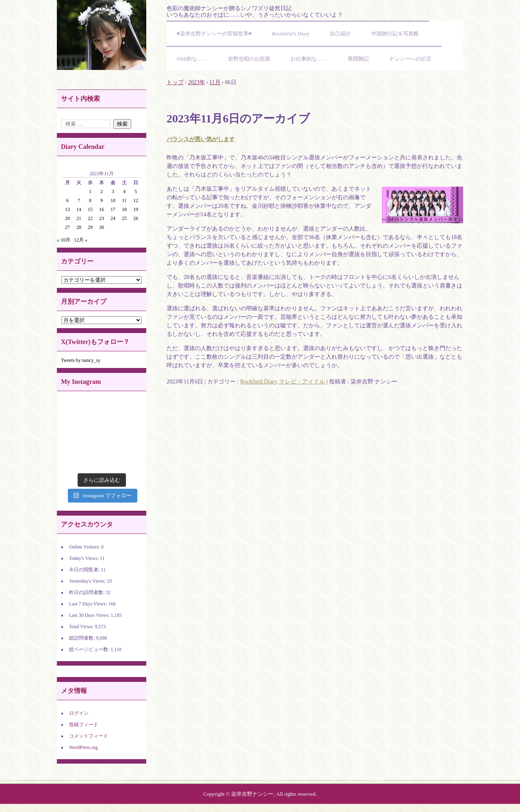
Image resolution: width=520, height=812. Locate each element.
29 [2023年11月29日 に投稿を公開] (90, 227)
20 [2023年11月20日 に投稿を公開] (67, 218)
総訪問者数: (82, 638)
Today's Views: (84, 558)
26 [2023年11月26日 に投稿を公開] (136, 218)
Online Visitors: (85, 547)
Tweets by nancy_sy (81, 360)
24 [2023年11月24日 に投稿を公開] (113, 218)
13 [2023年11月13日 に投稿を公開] (67, 209)
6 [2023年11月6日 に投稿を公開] (67, 200)
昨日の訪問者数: (87, 592)
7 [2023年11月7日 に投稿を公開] (79, 200)
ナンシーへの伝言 (410, 59)
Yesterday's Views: (88, 581)
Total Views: (82, 627)
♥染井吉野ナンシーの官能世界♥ (214, 34)
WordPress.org (83, 747)
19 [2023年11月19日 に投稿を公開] (136, 209)
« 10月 (64, 240)
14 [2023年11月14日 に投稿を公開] (79, 209)
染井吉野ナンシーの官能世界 (102, 35)
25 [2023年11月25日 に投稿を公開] (124, 218)
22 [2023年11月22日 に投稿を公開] (90, 218)
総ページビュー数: (90, 649)
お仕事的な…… (309, 59)
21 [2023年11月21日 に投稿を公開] (79, 218)
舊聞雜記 (358, 59)
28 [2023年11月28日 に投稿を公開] (79, 227)
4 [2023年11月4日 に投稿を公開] (124, 192)
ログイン (79, 713)
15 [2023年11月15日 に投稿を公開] (90, 209)
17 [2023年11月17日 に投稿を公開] (113, 209)
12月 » (81, 240)
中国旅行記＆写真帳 (395, 34)
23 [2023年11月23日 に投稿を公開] (102, 218)
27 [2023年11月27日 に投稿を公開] (67, 227)
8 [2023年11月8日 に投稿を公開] (90, 200)
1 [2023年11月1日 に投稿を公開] (90, 192)
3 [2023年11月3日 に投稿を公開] (113, 192)
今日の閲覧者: (85, 570)
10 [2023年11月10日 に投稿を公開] (113, 200)
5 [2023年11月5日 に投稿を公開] (136, 192)
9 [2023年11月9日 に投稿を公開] (102, 200)
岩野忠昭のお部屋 (249, 59)
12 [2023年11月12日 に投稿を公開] (136, 200)
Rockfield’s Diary (291, 34)
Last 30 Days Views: (90, 615)
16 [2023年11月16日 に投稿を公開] (102, 209)
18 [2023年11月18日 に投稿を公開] (124, 209)
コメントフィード (89, 736)
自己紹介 (340, 34)
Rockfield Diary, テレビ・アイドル (283, 382)
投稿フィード (84, 725)
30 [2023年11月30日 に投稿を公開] (102, 227)
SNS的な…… (192, 59)
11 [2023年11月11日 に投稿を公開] (124, 200)
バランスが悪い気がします (201, 139)
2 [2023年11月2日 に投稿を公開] (102, 192)
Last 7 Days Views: (89, 604)
